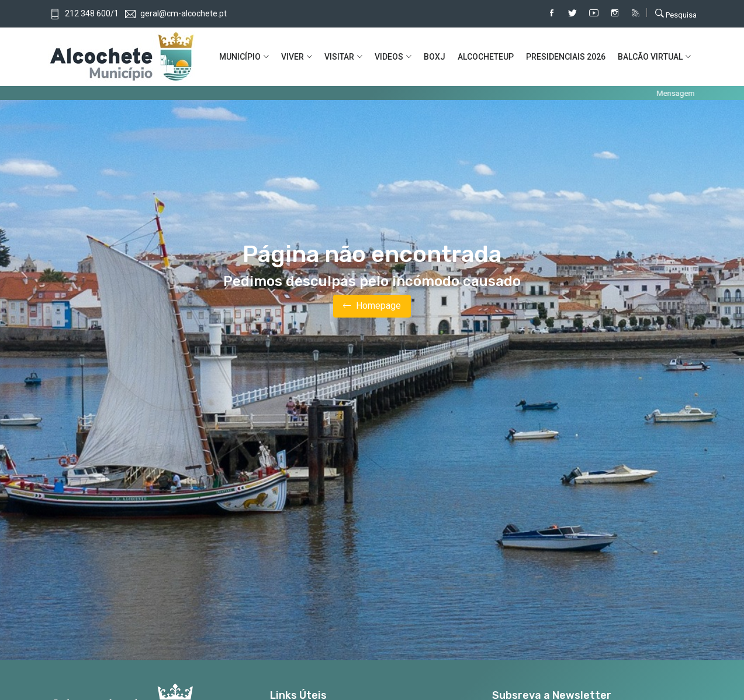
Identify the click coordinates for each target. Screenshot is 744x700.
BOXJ (435, 57)
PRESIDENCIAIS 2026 (566, 57)
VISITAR (339, 57)
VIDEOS (389, 57)
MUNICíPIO (240, 57)
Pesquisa (676, 13)
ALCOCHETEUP (486, 57)
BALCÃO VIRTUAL (650, 57)
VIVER (293, 57)
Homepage (372, 306)
